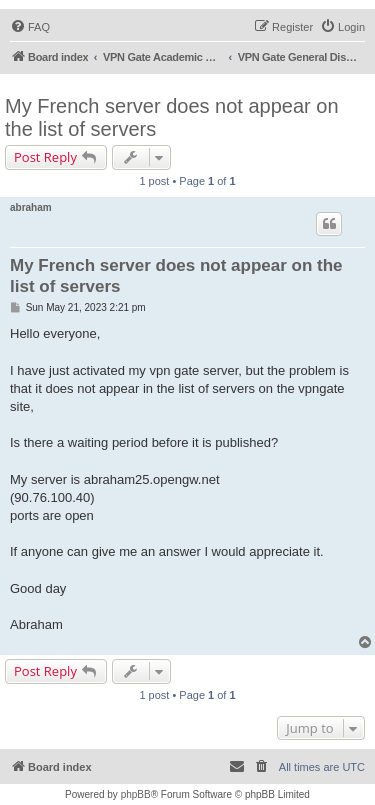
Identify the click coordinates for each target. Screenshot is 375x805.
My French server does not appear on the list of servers (172, 117)
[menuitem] (30, 27)
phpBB (136, 794)
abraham (31, 207)
